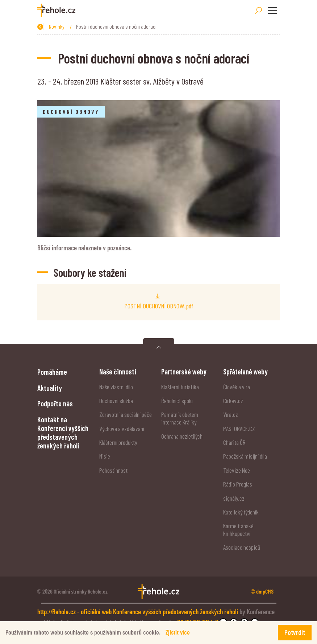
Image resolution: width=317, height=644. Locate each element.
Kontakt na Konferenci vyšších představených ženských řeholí (63, 433)
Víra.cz (231, 414)
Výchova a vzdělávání (122, 428)
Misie (105, 456)
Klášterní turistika (180, 387)
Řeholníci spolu (177, 401)
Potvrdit (295, 632)
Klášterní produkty (118, 442)
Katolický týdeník (241, 512)
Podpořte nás (55, 403)
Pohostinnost (113, 470)
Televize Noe (237, 470)
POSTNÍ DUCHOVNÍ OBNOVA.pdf (159, 306)
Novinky (96, 26)
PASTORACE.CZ (239, 428)
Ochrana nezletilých (182, 436)
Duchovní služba (116, 401)
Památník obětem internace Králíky (180, 418)
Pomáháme (52, 372)
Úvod (72, 26)
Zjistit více (178, 633)
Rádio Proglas (238, 484)
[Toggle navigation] (273, 11)
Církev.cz (233, 401)
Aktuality (50, 388)
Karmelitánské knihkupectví (238, 530)
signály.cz (234, 498)
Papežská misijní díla (245, 456)
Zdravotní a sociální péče (126, 414)
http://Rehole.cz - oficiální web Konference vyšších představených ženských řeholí (139, 612)
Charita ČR (234, 442)
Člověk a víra (237, 387)
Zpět (46, 26)
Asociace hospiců (242, 547)
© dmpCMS (262, 592)
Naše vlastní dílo (116, 387)
